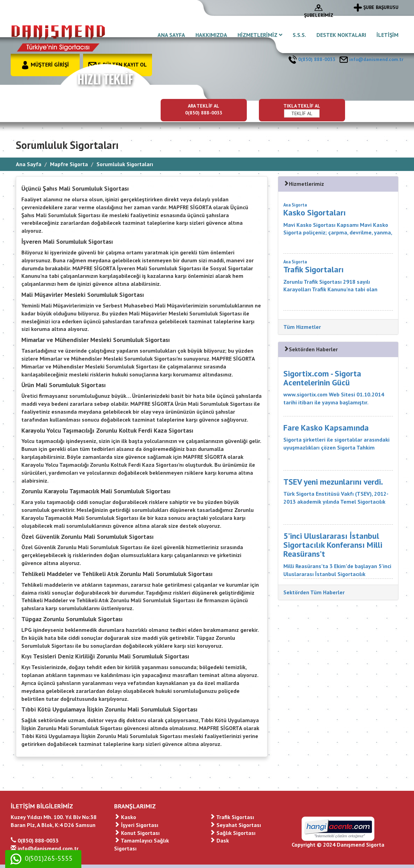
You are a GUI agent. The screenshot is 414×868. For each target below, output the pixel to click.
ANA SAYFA (171, 35)
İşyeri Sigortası (136, 825)
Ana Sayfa (29, 164)
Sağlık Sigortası (233, 833)
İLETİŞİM (387, 35)
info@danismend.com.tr (371, 59)
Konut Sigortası (137, 833)
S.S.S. (299, 35)
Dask (219, 840)
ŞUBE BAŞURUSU (376, 7)
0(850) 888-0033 (312, 59)
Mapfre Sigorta (69, 164)
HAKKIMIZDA (211, 35)
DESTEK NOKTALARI (341, 35)
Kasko (125, 817)
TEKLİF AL (302, 113)
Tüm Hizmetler (302, 327)
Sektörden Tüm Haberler (314, 592)
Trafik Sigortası (232, 817)
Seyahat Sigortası (235, 825)
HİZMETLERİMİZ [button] (260, 35)
